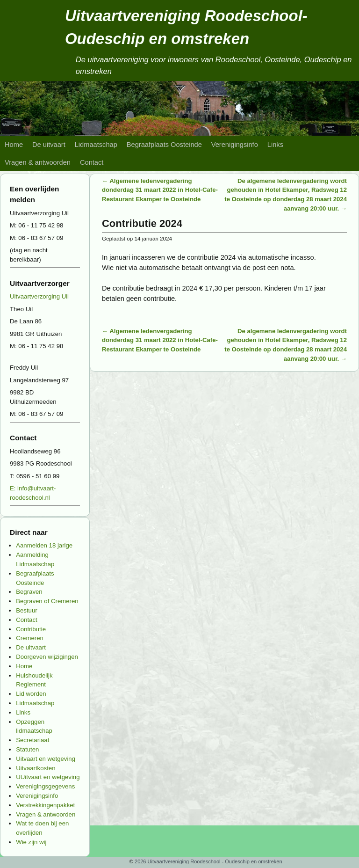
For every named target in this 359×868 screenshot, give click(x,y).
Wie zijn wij (31, 842)
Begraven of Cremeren (47, 601)
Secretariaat (32, 740)
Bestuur (26, 610)
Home (14, 145)
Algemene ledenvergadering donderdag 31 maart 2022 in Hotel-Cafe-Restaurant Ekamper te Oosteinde (160, 190)
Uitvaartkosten (36, 768)
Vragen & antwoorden (38, 162)
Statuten (27, 749)
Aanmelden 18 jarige (44, 545)
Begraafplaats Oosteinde (164, 145)
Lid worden (31, 694)
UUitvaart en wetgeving (48, 777)
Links (275, 145)
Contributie (31, 629)
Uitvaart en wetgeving (46, 759)
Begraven (29, 592)
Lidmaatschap (96, 145)
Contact (92, 162)
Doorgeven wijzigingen (47, 657)
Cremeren (30, 638)
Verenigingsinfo (235, 145)
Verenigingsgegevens (45, 786)
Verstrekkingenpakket (45, 805)
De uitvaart (49, 145)
